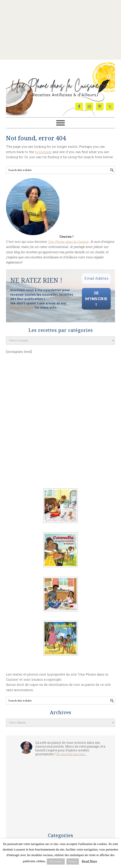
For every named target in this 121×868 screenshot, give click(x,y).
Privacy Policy (21, 308)
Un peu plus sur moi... (71, 755)
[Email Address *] (96, 279)
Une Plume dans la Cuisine (60, 81)
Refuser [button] (73, 861)
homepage (43, 152)
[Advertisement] (60, 30)
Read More (89, 861)
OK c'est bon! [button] (56, 861)
